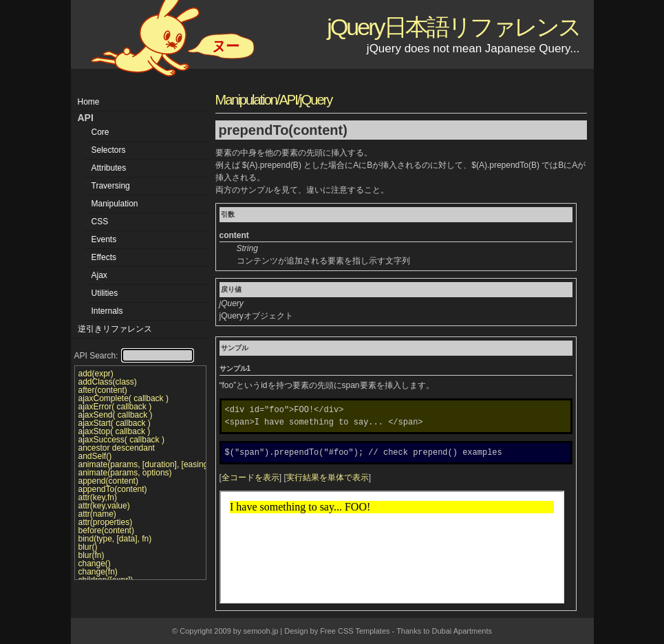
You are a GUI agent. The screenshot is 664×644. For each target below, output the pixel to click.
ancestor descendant (117, 448)
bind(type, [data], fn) (115, 539)
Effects (104, 257)
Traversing (111, 186)
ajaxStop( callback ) (115, 431)
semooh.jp (261, 631)
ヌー (226, 46)
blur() (88, 547)
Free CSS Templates (355, 631)
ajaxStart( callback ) (115, 423)
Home (89, 102)
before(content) (106, 530)
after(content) (103, 390)
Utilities (105, 293)
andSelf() (95, 456)
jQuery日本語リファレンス (453, 27)
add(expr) (96, 374)
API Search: (134, 356)
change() (95, 563)
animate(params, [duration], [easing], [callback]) (140, 464)
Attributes (109, 168)
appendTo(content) (113, 489)
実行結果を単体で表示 (328, 477)
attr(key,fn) (98, 497)
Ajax (99, 275)
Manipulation (115, 204)
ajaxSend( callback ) (116, 415)
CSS (100, 222)
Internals (107, 311)
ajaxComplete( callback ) (124, 398)
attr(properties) (106, 522)
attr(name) (97, 514)
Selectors (109, 150)
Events (104, 239)
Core (100, 132)
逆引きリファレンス (115, 329)
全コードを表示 (250, 477)
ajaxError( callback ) (115, 407)
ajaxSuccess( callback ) (121, 440)
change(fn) (98, 572)
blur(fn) (92, 555)
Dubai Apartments (462, 631)
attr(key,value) (104, 506)
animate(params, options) (125, 473)
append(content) (108, 481)
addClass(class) (108, 382)
